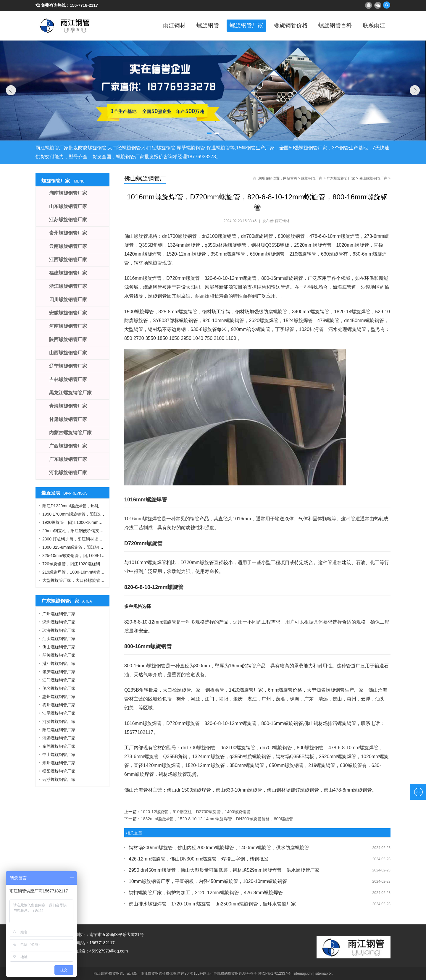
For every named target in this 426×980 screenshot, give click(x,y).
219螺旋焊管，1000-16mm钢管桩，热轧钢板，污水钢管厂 (96, 572)
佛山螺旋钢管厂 (145, 178)
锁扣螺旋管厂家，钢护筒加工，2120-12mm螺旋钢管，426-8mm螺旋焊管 (206, 893)
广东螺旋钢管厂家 (341, 178)
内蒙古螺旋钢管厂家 (70, 433)
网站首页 (290, 178)
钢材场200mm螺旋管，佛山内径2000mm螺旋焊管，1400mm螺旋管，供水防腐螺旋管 (219, 848)
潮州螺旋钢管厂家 (59, 763)
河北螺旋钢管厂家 (68, 473)
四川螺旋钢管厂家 (68, 300)
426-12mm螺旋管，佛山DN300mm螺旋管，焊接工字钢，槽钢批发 (199, 859)
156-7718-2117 (84, 5)
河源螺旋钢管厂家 (59, 721)
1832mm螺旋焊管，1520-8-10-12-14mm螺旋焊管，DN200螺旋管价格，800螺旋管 (217, 819)
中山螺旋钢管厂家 (59, 755)
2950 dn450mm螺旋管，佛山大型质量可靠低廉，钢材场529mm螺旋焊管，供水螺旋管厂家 (224, 870)
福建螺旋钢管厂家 (68, 273)
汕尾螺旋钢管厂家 (59, 713)
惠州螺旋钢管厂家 (59, 697)
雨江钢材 (160, 25)
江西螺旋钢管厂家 (68, 260)
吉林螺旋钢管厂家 (68, 379)
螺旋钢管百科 (331, 25)
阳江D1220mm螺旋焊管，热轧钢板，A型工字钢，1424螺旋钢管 (101, 506)
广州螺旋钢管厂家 (59, 614)
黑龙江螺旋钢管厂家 (70, 393)
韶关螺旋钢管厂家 (59, 655)
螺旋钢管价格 (284, 25)
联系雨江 (373, 25)
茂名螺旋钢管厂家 (59, 688)
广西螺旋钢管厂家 (68, 446)
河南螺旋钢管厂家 (68, 326)
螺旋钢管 (195, 25)
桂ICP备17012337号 (274, 973)
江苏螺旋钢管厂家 (68, 220)
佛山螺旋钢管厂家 (373, 178)
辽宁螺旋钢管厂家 (68, 366)
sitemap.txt (324, 973)
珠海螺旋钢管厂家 (59, 630)
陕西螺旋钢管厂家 (68, 339)
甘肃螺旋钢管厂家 (68, 419)
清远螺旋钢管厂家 (59, 738)
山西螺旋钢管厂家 (68, 353)
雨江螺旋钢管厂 (65, 25)
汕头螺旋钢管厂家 (59, 639)
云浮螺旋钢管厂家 (59, 779)
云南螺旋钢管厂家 (68, 246)
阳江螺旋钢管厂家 (59, 730)
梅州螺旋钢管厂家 (59, 705)
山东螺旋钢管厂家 (68, 206)
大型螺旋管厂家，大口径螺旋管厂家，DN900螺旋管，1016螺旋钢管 (105, 580)
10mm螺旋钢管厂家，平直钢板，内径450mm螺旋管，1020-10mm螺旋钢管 (208, 881)
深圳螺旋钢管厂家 (59, 622)
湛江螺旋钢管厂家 (59, 663)
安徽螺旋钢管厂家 (68, 313)
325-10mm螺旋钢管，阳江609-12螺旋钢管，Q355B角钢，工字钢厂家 (106, 556)
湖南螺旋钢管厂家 (68, 193)
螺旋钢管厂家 (237, 25)
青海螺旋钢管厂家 (68, 406)
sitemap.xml (303, 973)
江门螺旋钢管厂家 (59, 680)
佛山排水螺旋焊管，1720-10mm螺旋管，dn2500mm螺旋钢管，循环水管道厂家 (212, 904)
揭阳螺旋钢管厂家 (59, 771)
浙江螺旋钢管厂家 (68, 286)
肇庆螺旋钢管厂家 (59, 672)
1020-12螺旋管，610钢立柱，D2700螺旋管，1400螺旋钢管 (196, 812)
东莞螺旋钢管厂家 (59, 746)
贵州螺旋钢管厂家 (68, 233)
